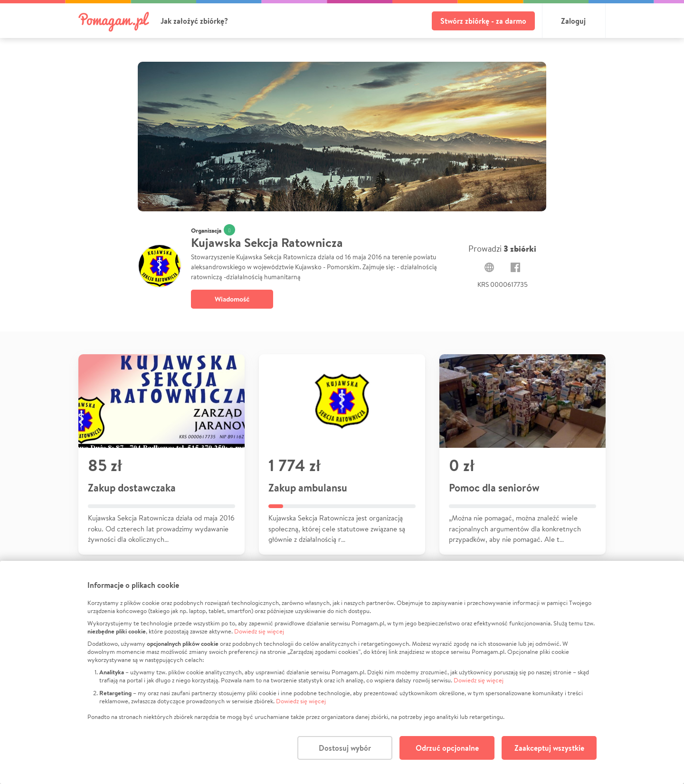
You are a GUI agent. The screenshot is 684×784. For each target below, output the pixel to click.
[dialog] (342, 672)
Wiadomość (232, 299)
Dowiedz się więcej (259, 631)
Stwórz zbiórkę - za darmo (483, 21)
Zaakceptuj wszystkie (549, 748)
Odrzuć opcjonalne (447, 748)
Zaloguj (573, 21)
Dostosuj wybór (345, 748)
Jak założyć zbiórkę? (194, 21)
